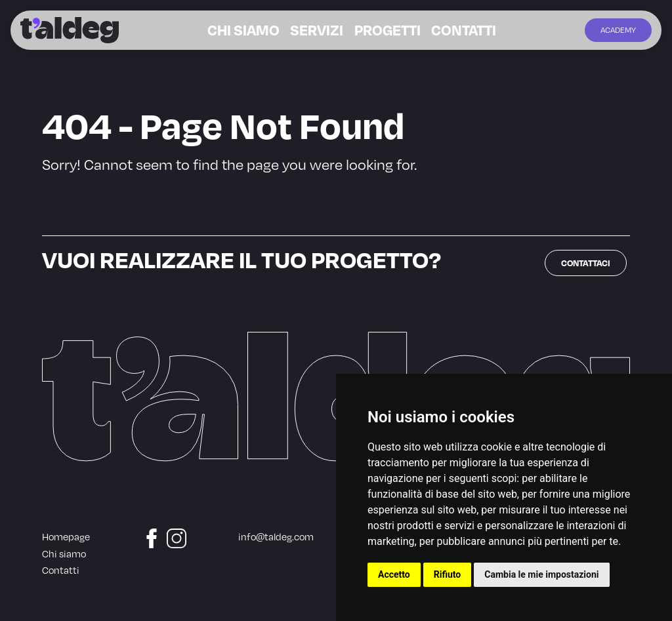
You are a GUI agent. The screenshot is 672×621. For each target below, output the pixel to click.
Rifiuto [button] (448, 574)
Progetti (381, 30)
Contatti (445, 30)
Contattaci (586, 263)
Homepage (66, 536)
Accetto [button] (394, 574)
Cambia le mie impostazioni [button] (541, 574)
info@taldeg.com (276, 536)
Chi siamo (262, 30)
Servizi (322, 30)
